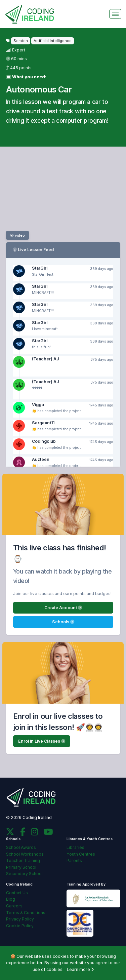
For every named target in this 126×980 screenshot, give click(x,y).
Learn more (80, 969)
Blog (11, 899)
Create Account (63, 608)
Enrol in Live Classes (42, 741)
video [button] (17, 236)
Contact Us (17, 893)
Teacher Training (23, 860)
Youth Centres (81, 854)
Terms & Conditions (26, 913)
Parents (74, 860)
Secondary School (24, 874)
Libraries (75, 847)
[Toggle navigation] (115, 14)
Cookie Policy (20, 926)
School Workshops (25, 854)
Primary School (21, 867)
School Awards (21, 847)
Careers (14, 906)
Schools (63, 622)
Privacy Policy (20, 919)
